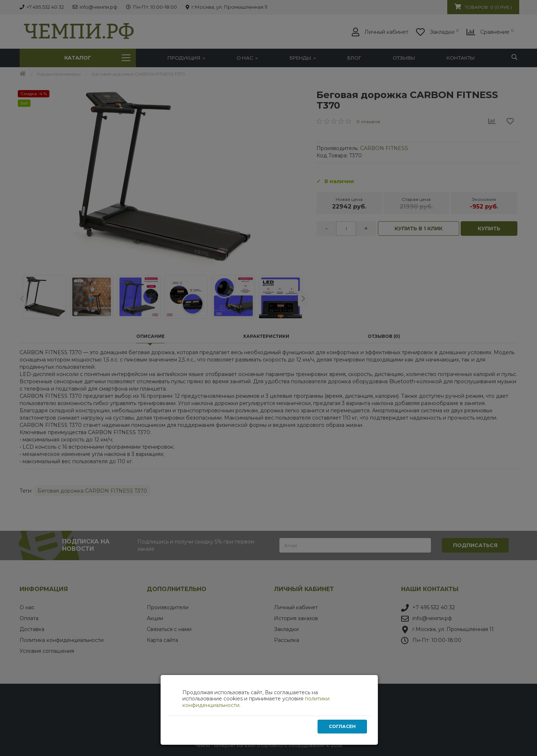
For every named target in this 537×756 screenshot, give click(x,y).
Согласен (342, 727)
